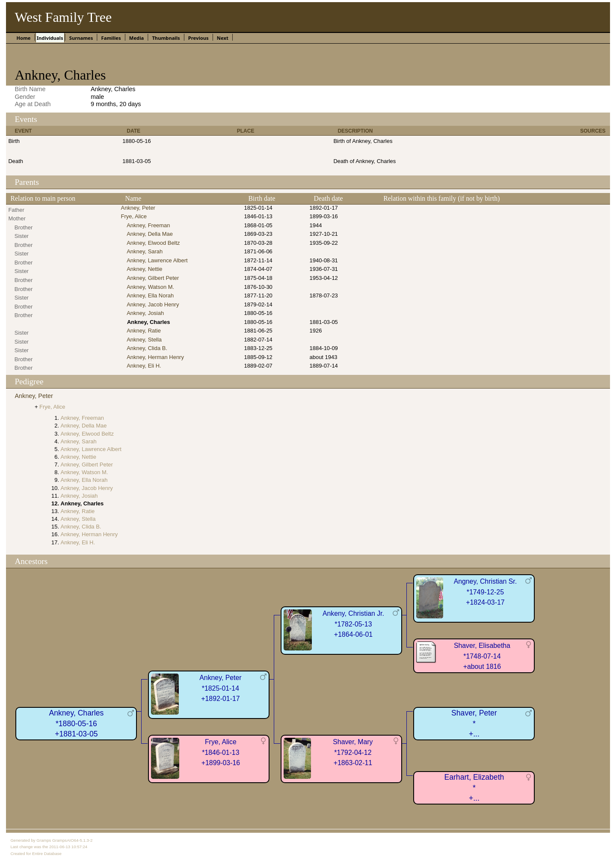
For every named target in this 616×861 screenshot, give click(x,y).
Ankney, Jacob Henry (153, 304)
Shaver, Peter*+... (474, 723)
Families (111, 38)
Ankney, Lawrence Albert (157, 260)
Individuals (50, 38)
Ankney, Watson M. (150, 287)
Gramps (44, 840)
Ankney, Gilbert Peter (153, 278)
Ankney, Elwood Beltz (153, 243)
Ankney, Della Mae (150, 234)
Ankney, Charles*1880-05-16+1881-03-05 (77, 723)
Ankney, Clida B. (147, 348)
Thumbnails (166, 38)
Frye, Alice (134, 216)
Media (136, 38)
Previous (198, 38)
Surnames (81, 38)
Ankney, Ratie (144, 331)
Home (23, 38)
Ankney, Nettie (144, 269)
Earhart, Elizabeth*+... (474, 788)
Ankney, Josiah (145, 313)
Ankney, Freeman (148, 225)
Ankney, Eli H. (144, 366)
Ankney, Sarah (145, 251)
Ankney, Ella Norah (150, 295)
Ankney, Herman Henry (155, 357)
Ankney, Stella (144, 340)
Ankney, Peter (138, 208)
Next (223, 38)
